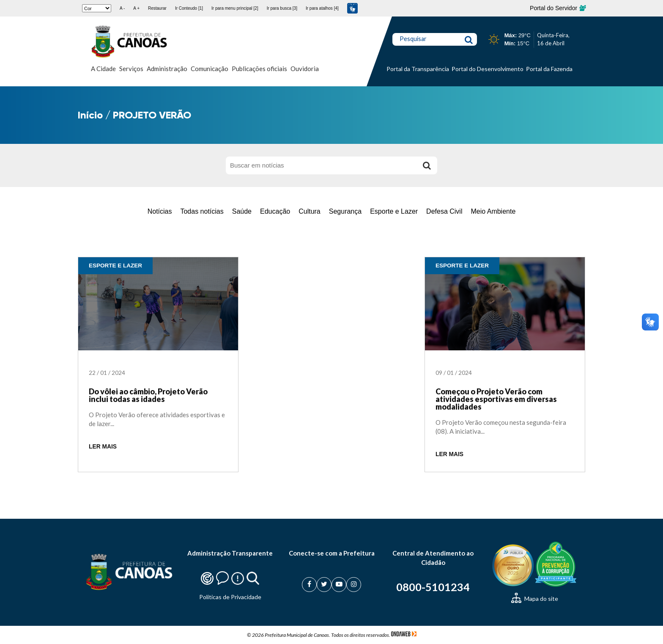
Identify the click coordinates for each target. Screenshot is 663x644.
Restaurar (157, 8)
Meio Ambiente (493, 211)
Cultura (310, 211)
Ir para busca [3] (282, 8)
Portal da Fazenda (549, 69)
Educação (275, 211)
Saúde (242, 211)
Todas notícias (202, 211)
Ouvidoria (305, 69)
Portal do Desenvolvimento (488, 69)
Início (90, 115)
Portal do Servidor (558, 8)
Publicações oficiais (259, 69)
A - (122, 8)
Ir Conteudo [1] (189, 8)
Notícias (160, 211)
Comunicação (210, 69)
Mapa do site (535, 599)
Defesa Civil (444, 211)
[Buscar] (427, 165)
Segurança (345, 211)
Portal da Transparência (418, 69)
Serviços (131, 69)
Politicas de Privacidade (230, 597)
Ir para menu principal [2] (235, 8)
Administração (167, 69)
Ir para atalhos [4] (322, 8)
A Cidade (103, 69)
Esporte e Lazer (394, 211)
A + (136, 8)
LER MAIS (103, 447)
